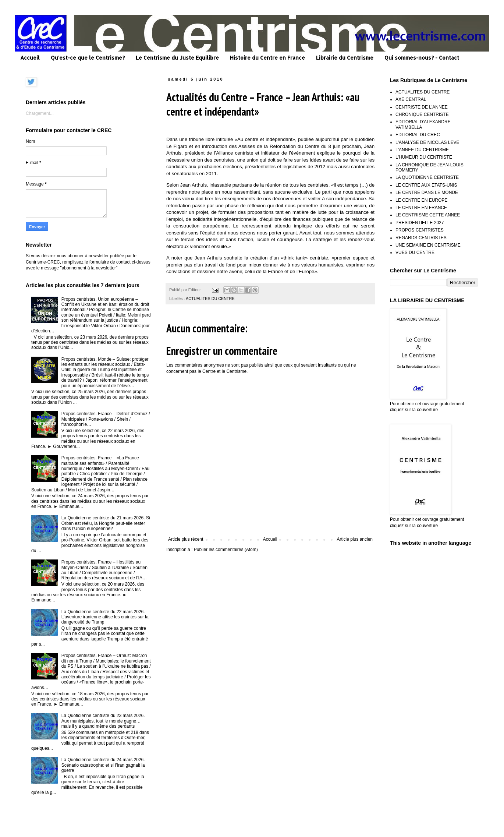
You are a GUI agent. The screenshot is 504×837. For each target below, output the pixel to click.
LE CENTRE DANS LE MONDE (427, 193)
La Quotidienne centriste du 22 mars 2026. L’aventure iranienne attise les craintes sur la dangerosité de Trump (105, 617)
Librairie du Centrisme (345, 58)
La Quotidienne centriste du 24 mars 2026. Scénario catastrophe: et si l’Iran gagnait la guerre (103, 765)
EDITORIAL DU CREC (418, 135)
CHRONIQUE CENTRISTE (422, 114)
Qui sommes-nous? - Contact (422, 58)
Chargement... (40, 113)
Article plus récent (186, 539)
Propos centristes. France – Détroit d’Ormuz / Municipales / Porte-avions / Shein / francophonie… (106, 419)
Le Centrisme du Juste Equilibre (177, 58)
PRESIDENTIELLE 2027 (420, 223)
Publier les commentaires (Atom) (226, 550)
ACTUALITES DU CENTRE (210, 299)
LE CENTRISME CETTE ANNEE (428, 215)
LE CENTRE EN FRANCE (421, 208)
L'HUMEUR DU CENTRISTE (424, 157)
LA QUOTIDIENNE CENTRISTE (427, 177)
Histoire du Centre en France (267, 58)
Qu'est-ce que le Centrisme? (88, 58)
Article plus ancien (355, 539)
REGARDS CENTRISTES (421, 238)
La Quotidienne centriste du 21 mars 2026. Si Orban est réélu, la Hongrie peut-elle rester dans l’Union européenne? (106, 523)
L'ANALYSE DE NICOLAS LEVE (427, 142)
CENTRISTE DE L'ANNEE (422, 107)
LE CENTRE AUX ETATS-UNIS (426, 185)
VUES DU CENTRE (415, 252)
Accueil (30, 58)
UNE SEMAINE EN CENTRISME (428, 245)
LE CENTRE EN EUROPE (421, 200)
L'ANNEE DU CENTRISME (422, 150)
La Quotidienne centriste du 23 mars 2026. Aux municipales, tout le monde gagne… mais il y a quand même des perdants (103, 721)
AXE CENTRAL (411, 99)
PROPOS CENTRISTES (420, 230)
